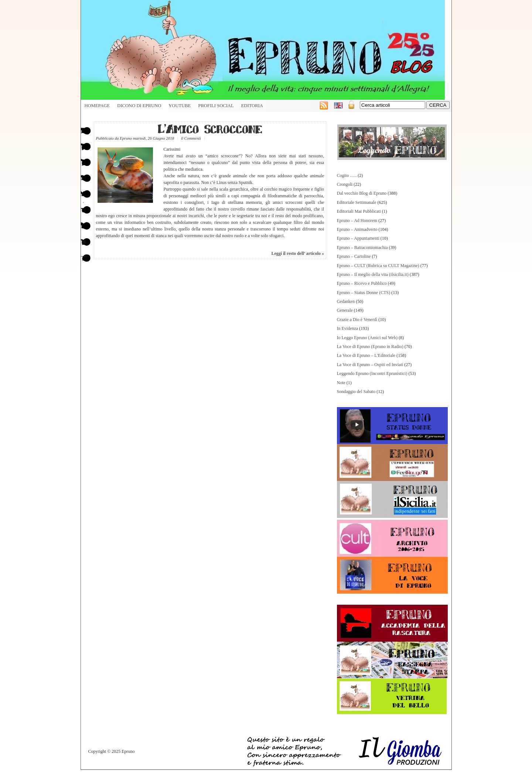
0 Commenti (191, 138)
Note (341, 383)
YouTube (180, 106)
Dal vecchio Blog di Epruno (362, 193)
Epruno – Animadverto (357, 229)
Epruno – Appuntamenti (358, 238)
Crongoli (345, 184)
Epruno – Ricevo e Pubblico (362, 283)
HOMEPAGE (97, 106)
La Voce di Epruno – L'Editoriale (366, 355)
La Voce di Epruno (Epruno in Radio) (370, 346)
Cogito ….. (347, 175)
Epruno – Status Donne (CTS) (364, 293)
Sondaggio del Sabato (356, 392)
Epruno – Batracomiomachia (362, 247)
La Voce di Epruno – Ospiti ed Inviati (370, 365)
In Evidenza (348, 328)
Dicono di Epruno (139, 106)
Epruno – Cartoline (354, 256)
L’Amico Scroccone (210, 129)
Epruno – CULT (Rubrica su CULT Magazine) (378, 266)
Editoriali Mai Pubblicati (359, 211)
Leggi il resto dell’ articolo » (298, 253)
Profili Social (216, 106)
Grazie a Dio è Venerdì (357, 320)
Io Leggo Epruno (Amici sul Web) (367, 338)
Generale (345, 310)
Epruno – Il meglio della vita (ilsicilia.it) (373, 274)
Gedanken (346, 301)
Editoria (252, 106)
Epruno (126, 138)
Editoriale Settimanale (357, 202)
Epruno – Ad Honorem (357, 221)
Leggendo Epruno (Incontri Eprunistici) (372, 373)
